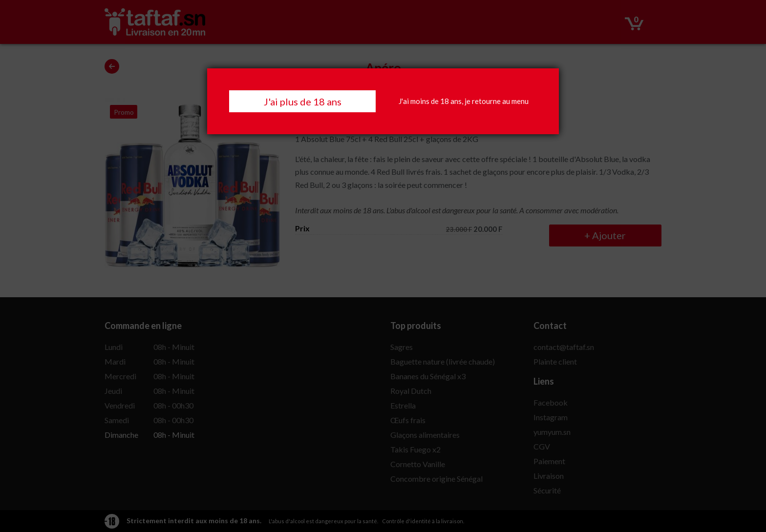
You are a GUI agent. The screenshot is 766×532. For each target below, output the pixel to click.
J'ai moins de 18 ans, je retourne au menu (464, 101)
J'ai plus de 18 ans (303, 102)
